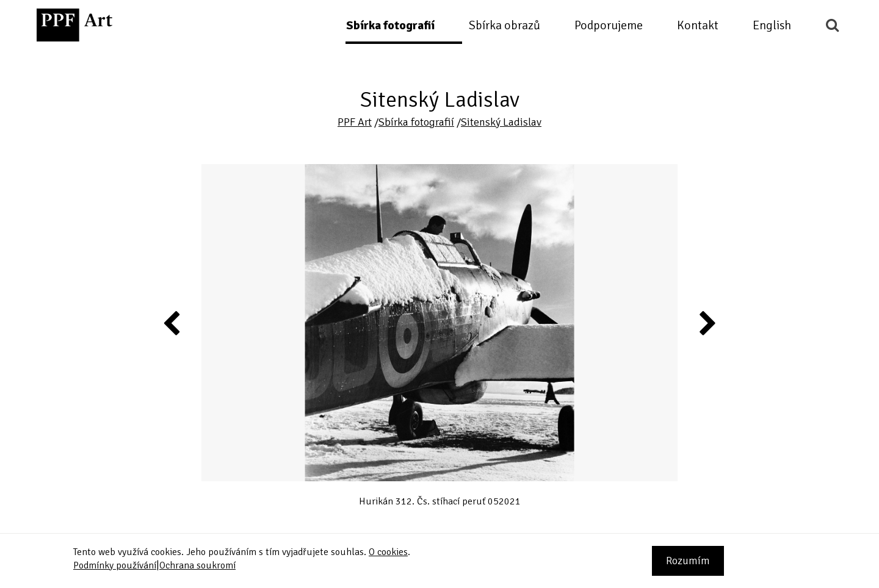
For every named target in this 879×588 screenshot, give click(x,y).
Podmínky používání (115, 565)
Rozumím (688, 561)
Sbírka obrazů (505, 25)
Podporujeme (609, 25)
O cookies (388, 552)
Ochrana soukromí (197, 565)
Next (707, 323)
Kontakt (698, 25)
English (772, 25)
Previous (172, 323)
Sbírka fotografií (390, 25)
